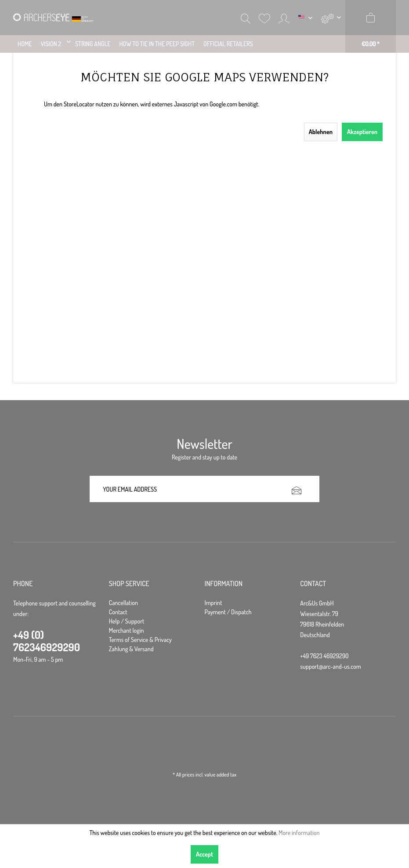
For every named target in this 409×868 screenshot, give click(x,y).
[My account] (284, 18)
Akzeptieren (362, 132)
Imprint (214, 603)
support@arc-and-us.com (330, 666)
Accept (204, 854)
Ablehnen (321, 132)
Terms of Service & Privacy (140, 640)
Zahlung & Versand (131, 649)
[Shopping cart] (371, 26)
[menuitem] (331, 18)
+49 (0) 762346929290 (47, 641)
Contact (118, 612)
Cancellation (123, 603)
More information (299, 833)
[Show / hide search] (246, 18)
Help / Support (127, 621)
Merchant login (127, 630)
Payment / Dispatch (228, 612)
